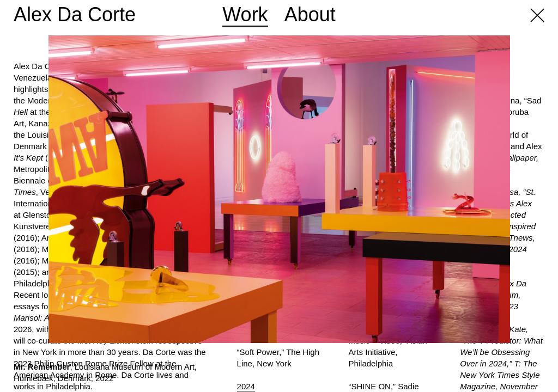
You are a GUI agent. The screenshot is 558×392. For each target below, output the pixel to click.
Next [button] (418, 186)
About (310, 14)
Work (245, 14)
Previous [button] (139, 186)
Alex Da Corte (75, 14)
